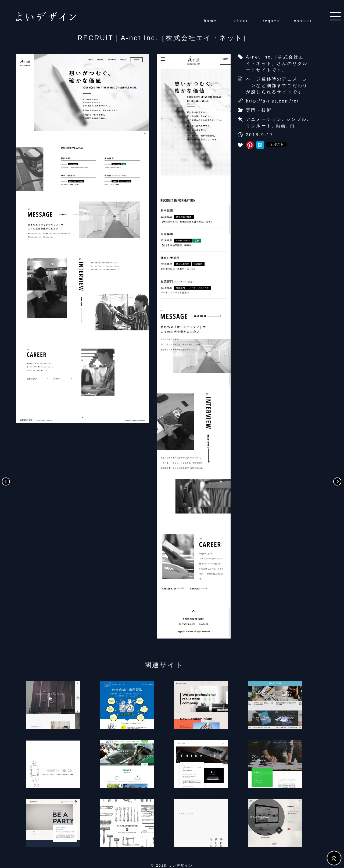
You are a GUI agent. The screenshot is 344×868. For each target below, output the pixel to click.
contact (303, 21)
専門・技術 (259, 110)
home (210, 21)
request (272, 21)
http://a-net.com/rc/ (272, 101)
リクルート (259, 126)
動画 (281, 126)
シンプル (297, 119)
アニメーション (264, 119)
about (241, 21)
